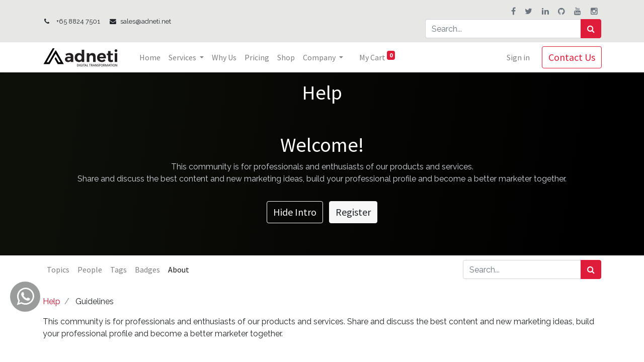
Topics (58, 269)
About (179, 269)
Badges (147, 269)
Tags (118, 269)
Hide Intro (295, 212)
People (90, 269)
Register (353, 212)
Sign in (518, 57)
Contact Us (571, 57)
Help (52, 301)
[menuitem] (150, 57)
